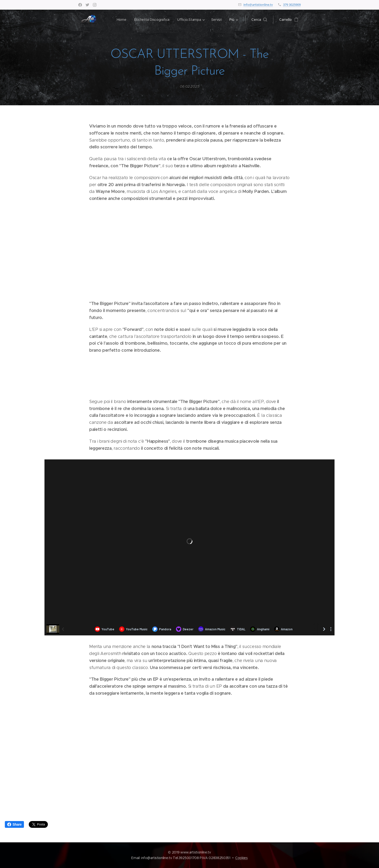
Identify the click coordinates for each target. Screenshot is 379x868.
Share (14, 824)
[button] (259, 20)
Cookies (241, 858)
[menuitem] (121, 20)
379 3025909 (292, 5)
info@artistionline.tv (258, 5)
